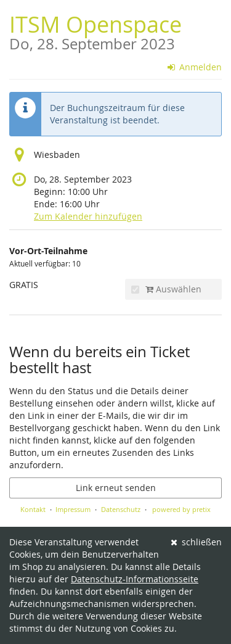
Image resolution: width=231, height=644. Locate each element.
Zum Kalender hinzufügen (88, 216)
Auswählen (166, 289)
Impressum (73, 509)
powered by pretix (181, 509)
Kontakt (33, 509)
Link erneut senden (116, 488)
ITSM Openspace (95, 31)
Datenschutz (121, 509)
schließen (197, 542)
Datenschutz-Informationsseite (135, 579)
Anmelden (195, 67)
